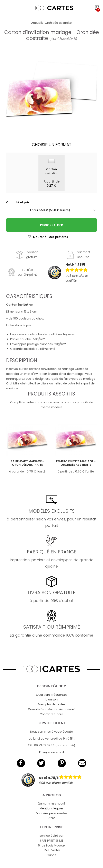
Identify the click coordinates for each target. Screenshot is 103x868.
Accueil (36, 23)
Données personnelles (51, 813)
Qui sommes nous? (51, 803)
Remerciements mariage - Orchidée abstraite (76, 463)
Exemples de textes (51, 704)
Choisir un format (52, 145)
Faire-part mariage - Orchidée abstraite (27, 463)
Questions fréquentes (52, 695)
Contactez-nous (52, 714)
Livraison (52, 699)
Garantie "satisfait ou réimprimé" (51, 709)
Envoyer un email (51, 752)
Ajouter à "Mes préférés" (49, 237)
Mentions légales (52, 808)
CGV (52, 818)
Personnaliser (51, 225)
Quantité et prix (18, 202)
